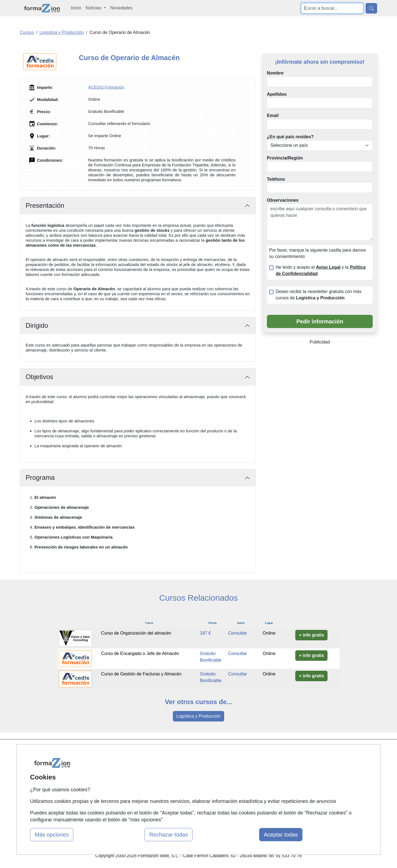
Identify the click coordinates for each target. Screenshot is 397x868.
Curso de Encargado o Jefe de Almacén (140, 653)
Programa (40, 477)
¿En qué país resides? (290, 137)
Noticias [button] (94, 8)
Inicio (76, 8)
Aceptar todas (281, 835)
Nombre (275, 73)
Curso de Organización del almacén (136, 633)
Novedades (121, 8)
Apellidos (277, 94)
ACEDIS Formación (106, 87)
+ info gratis (311, 635)
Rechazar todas (168, 835)
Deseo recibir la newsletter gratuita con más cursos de (319, 295)
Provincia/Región (285, 158)
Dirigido (37, 325)
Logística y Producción (199, 716)
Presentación (45, 205)
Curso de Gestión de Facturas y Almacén (141, 674)
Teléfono (276, 179)
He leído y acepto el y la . (321, 270)
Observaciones (283, 200)
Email (273, 115)
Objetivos (39, 377)
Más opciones (52, 835)
